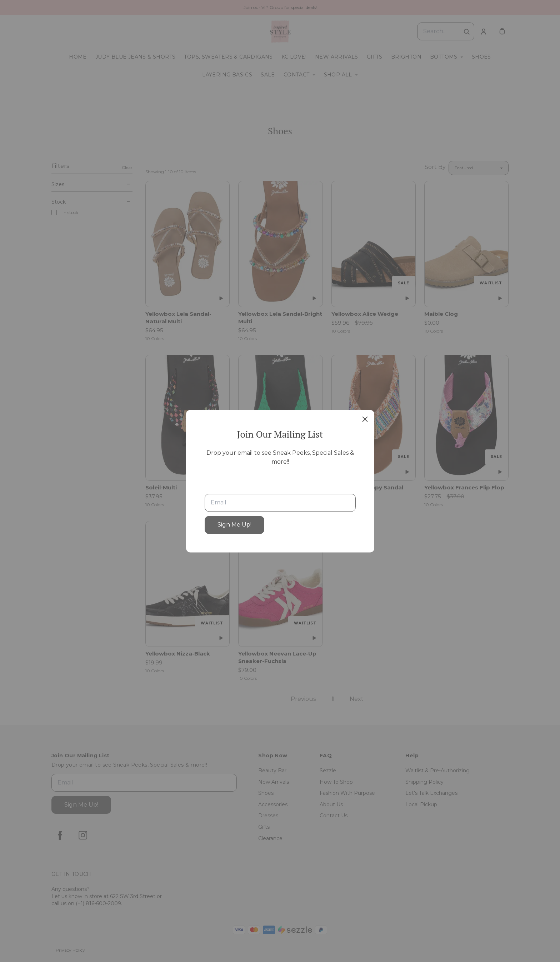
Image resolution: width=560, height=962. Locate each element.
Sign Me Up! (234, 525)
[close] (365, 419)
